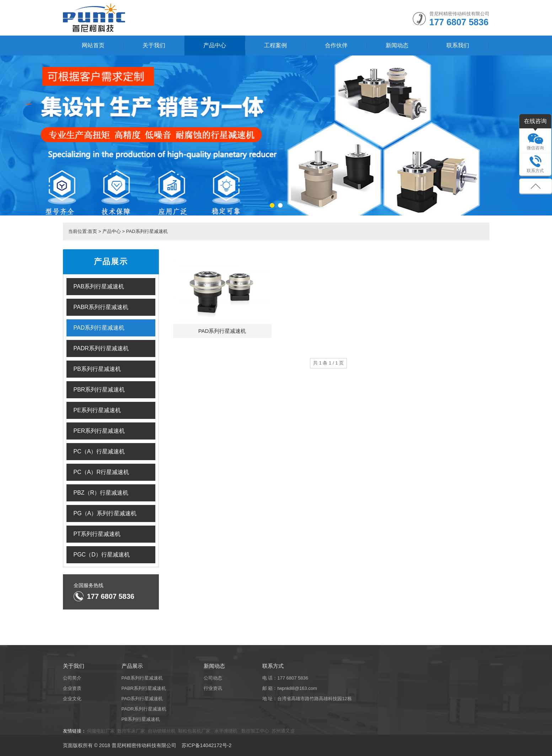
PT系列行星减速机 (97, 534)
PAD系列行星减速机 (147, 231)
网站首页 (93, 45)
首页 (92, 231)
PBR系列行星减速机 (99, 390)
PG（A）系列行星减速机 (105, 513)
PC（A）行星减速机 (99, 451)
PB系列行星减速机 (97, 369)
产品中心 (215, 45)
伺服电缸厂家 (101, 731)
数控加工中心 (254, 731)
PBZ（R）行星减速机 (101, 493)
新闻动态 (397, 45)
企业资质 (72, 688)
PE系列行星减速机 (97, 410)
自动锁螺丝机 (162, 731)
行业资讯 (213, 688)
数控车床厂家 (131, 731)
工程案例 (275, 45)
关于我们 (154, 45)
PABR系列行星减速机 (101, 307)
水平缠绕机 (226, 731)
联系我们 (458, 45)
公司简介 (72, 678)
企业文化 (72, 699)
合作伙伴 (336, 45)
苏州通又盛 (283, 731)
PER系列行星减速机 (99, 431)
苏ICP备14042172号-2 (207, 745)
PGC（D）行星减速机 (102, 555)
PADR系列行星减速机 (101, 348)
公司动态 (213, 678)
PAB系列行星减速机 (99, 286)
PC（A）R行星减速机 (101, 472)
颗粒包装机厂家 (195, 731)
